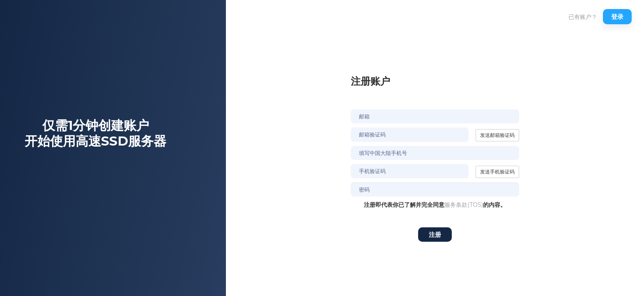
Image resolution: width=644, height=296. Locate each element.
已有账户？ (583, 17)
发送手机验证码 (497, 172)
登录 (617, 17)
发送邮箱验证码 (497, 135)
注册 (435, 235)
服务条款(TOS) (464, 205)
